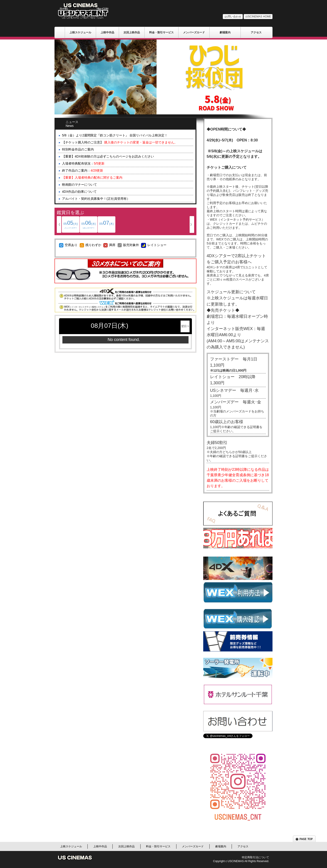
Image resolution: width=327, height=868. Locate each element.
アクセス (256, 32)
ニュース (78, 123)
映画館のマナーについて (79, 185)
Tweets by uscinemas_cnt (221, 740)
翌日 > (185, 326)
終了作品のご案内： (83, 170)
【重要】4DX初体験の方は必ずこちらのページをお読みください (108, 156)
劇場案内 (225, 32)
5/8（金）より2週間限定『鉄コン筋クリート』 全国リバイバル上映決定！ (115, 135)
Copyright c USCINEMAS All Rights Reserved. (241, 861)
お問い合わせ (233, 17)
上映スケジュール (80, 32)
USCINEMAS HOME (258, 17)
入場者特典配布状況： (83, 163)
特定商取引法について (255, 857)
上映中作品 (107, 32)
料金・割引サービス (161, 32)
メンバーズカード (194, 32)
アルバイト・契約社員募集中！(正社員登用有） (96, 199)
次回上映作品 (132, 32)
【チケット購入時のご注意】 (120, 142)
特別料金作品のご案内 (78, 149)
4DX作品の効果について (79, 192)
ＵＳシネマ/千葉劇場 (60, 32)
